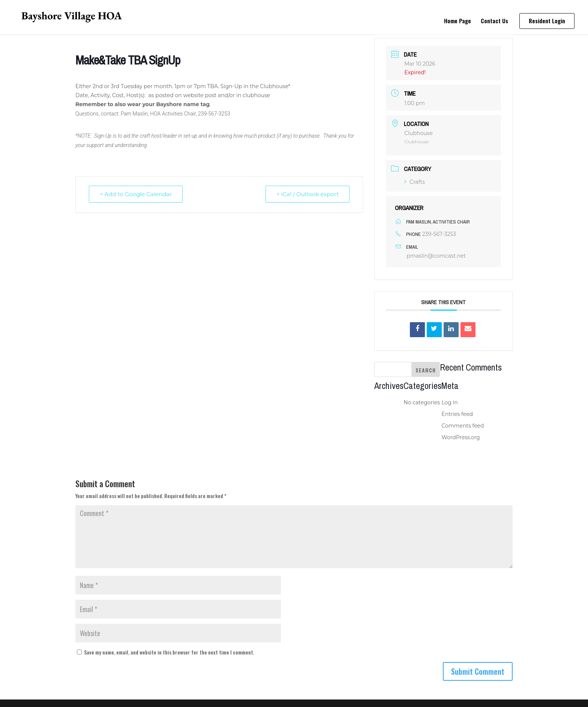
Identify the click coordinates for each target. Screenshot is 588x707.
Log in (449, 402)
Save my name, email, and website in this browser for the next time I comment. (169, 652)
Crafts (415, 182)
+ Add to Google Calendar (136, 194)
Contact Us (494, 21)
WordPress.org (460, 437)
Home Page (457, 21)
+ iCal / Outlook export (307, 194)
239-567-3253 (439, 234)
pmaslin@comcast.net (436, 256)
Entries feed (457, 414)
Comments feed (463, 426)
